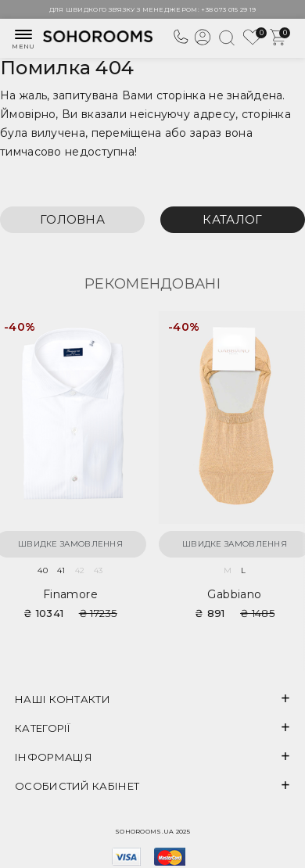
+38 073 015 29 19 (228, 9)
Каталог (232, 219)
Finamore (70, 594)
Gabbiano (234, 594)
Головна (72, 219)
